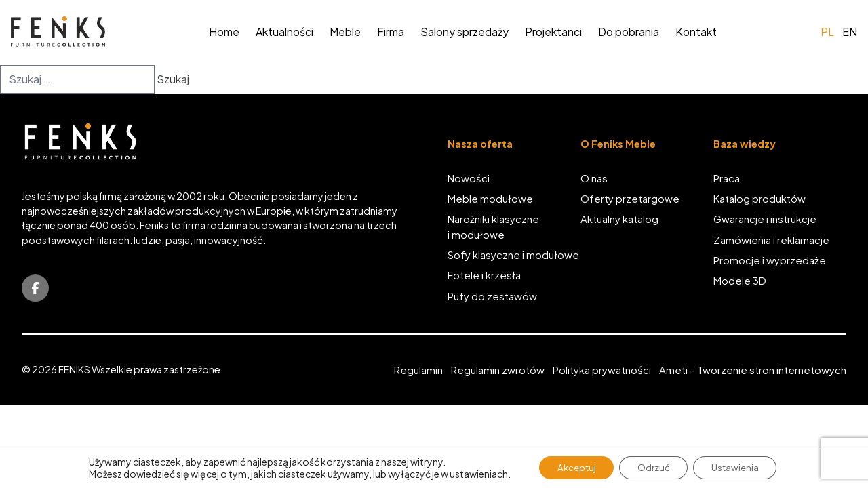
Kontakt (696, 32)
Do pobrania (629, 32)
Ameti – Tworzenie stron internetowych (753, 371)
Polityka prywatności (602, 371)
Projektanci (553, 32)
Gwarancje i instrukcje (765, 220)
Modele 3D (740, 281)
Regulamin (418, 371)
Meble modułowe (490, 199)
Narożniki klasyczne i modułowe (493, 227)
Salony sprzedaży (465, 32)
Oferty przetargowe (630, 199)
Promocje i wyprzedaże (770, 261)
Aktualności (284, 32)
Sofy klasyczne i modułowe (513, 256)
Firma (391, 32)
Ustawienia (741, 467)
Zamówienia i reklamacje (771, 241)
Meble (345, 32)
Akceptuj (571, 467)
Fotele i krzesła (484, 276)
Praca (727, 178)
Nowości (469, 178)
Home (224, 32)
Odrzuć (654, 467)
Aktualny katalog (619, 220)
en (850, 32)
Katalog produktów (759, 199)
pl (827, 32)
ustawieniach (470, 473)
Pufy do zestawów (492, 297)
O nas (594, 178)
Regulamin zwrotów (498, 371)
